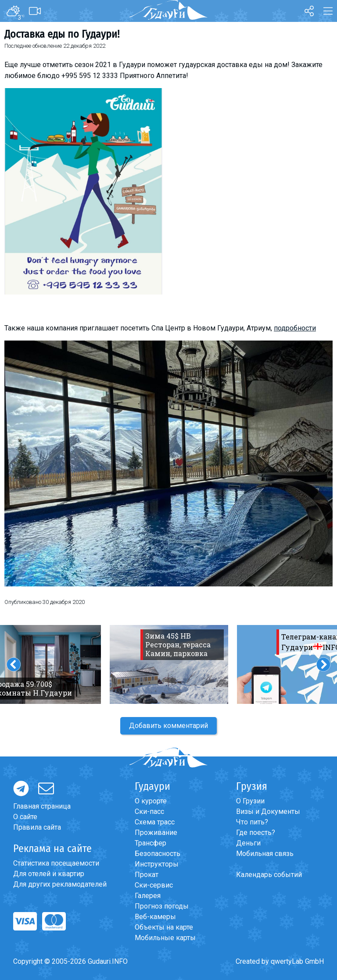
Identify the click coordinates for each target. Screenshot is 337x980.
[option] (169, 664)
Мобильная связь (265, 854)
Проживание (156, 833)
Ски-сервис (154, 885)
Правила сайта (37, 827)
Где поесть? (256, 833)
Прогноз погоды (162, 906)
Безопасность (158, 854)
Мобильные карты (165, 938)
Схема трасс (155, 822)
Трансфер (151, 843)
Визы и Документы (268, 811)
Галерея (148, 896)
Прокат (147, 875)
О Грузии (250, 801)
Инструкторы (157, 864)
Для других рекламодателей (60, 884)
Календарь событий (269, 875)
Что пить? (252, 822)
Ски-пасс (149, 811)
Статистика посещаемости (56, 863)
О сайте (25, 817)
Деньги (248, 843)
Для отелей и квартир (49, 874)
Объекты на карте (164, 927)
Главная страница (42, 806)
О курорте (151, 801)
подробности (295, 328)
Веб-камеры (155, 917)
